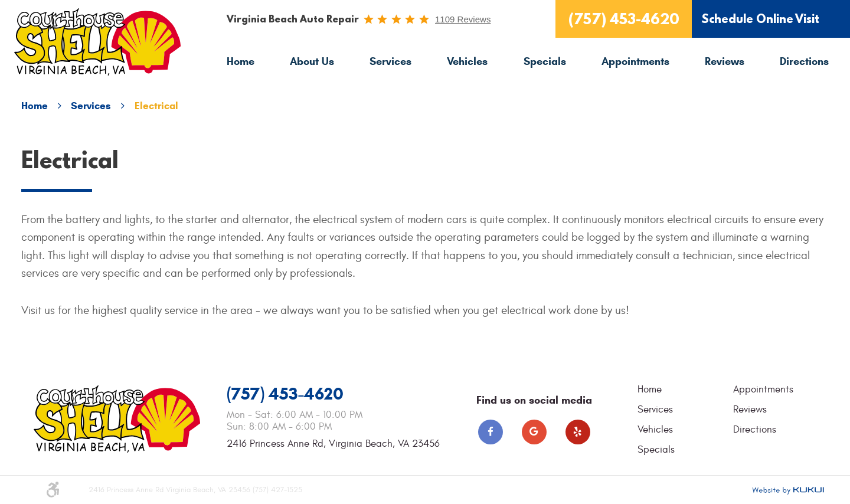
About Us (312, 61)
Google (534, 432)
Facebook (491, 432)
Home (241, 61)
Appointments (635, 61)
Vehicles (467, 61)
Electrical (156, 106)
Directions (804, 61)
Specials (545, 61)
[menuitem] (241, 62)
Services (390, 61)
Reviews (725, 61)
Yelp (578, 432)
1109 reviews (463, 19)
